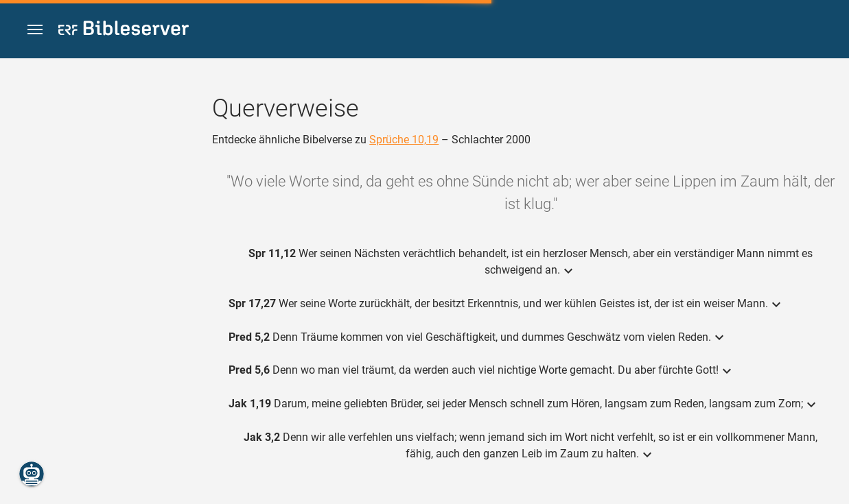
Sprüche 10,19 (404, 140)
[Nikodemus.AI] (32, 474)
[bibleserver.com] (124, 31)
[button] (35, 30)
